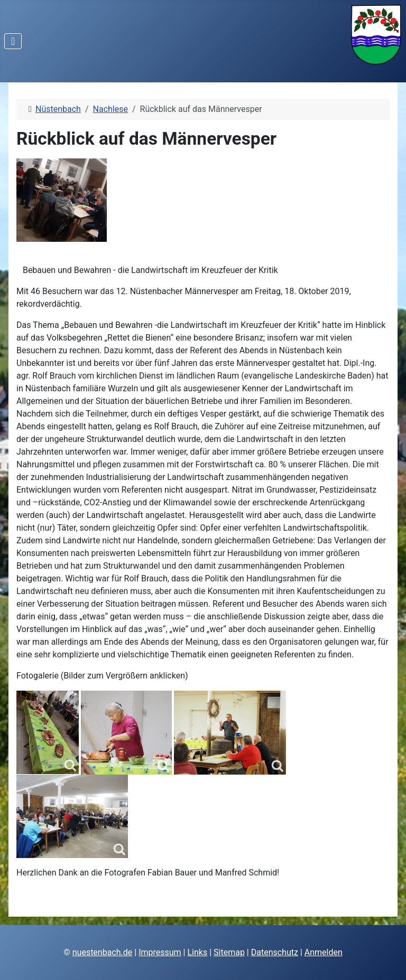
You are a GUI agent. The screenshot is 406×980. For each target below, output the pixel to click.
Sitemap (229, 952)
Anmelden (324, 952)
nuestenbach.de (103, 952)
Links (197, 952)
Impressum (160, 952)
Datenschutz (275, 952)
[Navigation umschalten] (13, 41)
